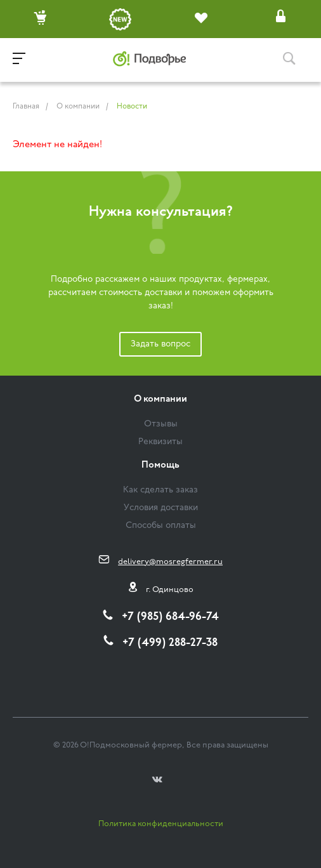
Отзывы (161, 424)
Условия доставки (161, 508)
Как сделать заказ (160, 490)
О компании (160, 399)
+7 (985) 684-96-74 (170, 617)
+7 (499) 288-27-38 (170, 643)
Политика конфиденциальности (161, 824)
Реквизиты (160, 442)
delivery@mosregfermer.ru (170, 562)
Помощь (160, 465)
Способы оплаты (161, 526)
